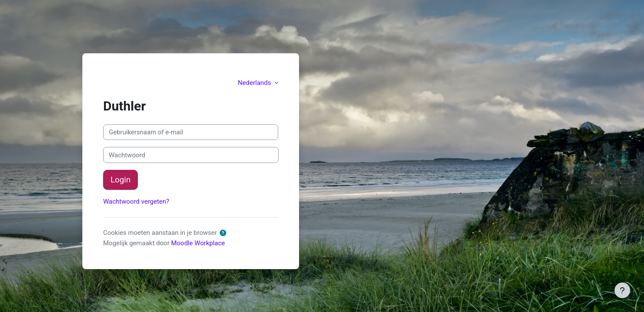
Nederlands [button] (255, 83)
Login (120, 180)
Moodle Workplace (198, 243)
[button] (225, 233)
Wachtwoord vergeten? (136, 201)
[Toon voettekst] (622, 290)
